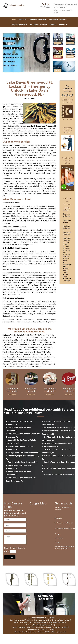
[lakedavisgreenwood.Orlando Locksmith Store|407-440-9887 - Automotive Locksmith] (31, 390)
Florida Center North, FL (41, 350)
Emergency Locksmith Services (67, 130)
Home (14, 19)
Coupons (53, 25)
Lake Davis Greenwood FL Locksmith (42, 126)
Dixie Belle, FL (10, 345)
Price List (44, 630)
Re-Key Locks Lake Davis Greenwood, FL (60, 427)
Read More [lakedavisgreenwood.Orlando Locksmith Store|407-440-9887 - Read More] (12, 394)
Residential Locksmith (19, 25)
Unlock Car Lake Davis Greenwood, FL (59, 474)
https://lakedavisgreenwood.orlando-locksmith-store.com (48, 623)
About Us (22, 19)
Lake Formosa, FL (39, 359)
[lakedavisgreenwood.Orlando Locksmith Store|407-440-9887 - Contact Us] (58, 67)
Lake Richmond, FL (37, 364)
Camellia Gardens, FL (20, 337)
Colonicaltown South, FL (12, 342)
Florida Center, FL (25, 350)
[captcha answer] (13, 552)
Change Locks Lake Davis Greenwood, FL (24, 453)
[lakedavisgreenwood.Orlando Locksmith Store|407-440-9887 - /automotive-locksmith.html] (31, 379)
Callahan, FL (7, 337)
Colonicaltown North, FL (38, 340)
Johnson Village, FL (43, 352)
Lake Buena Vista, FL (39, 354)
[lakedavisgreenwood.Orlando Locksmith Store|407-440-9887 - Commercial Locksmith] (12, 390)
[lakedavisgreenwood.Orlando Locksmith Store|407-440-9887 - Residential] (58, 54)
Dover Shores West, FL (18, 347)
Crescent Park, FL (38, 342)
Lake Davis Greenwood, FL (35, 357)
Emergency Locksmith (38, 25)
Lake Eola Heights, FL (11, 359)
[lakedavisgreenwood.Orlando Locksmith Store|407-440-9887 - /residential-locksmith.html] (50, 379)
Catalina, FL (47, 337)
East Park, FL (48, 347)
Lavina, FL (19, 367)
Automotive (40, 627)
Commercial (30, 627)
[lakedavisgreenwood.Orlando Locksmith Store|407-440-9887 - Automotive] (70, 40)
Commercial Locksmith (38, 19)
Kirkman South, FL (24, 354)
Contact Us (63, 25)
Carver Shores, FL (36, 337)
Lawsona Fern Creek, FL (33, 367)
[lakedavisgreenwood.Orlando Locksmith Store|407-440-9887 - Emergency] (70, 54)
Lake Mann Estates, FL (34, 362)
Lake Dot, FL (50, 357)
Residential (21, 627)
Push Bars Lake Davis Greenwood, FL (23, 462)
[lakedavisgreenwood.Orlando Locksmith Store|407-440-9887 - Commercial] (58, 40)
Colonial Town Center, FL (19, 340)
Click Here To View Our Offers (67, 160)
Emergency (49, 627)
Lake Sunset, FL (50, 364)
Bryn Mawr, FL (48, 335)
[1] (64, 66)
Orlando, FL (52, 206)
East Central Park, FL (34, 347)
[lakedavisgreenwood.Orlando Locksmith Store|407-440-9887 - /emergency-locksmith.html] (69, 379)
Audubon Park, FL (9, 335)
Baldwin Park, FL (23, 335)
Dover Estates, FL (23, 345)
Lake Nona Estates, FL (21, 364)
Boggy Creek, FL (36, 335)
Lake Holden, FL (19, 362)
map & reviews (65, 620)
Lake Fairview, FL (26, 359)
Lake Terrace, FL (9, 367)
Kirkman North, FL (10, 354)
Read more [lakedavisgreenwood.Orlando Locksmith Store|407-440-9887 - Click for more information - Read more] (58, 43)
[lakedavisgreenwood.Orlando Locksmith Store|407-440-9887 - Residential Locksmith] (50, 390)
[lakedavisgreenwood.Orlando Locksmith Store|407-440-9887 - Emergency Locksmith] (69, 390)
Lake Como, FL (19, 357)
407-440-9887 (44, 7)
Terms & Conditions (33, 630)
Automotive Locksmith (58, 19)
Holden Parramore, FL (27, 352)
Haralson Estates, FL (10, 352)
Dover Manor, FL (36, 345)
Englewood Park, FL (10, 350)
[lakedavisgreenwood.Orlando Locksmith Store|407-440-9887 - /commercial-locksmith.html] (12, 379)
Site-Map (51, 630)
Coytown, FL (26, 342)
